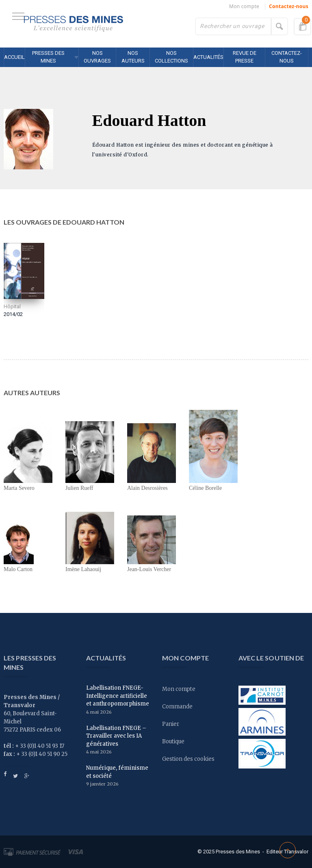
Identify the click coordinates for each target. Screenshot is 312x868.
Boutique (173, 741)
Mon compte (244, 6)
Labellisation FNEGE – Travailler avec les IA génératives (116, 736)
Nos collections (171, 57)
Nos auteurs (133, 57)
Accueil (14, 57)
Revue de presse (245, 57)
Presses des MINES (48, 57)
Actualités (208, 57)
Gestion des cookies (188, 759)
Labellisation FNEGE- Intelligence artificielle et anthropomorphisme (118, 696)
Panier (171, 724)
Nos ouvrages (97, 57)
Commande (177, 707)
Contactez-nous (289, 6)
